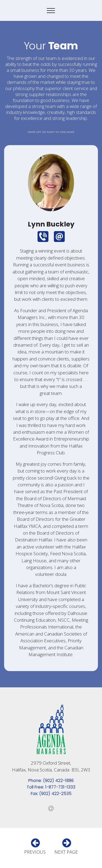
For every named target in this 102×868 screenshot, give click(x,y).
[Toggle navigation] (51, 11)
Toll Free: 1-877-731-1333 (51, 787)
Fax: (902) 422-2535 (51, 794)
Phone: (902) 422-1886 (51, 781)
